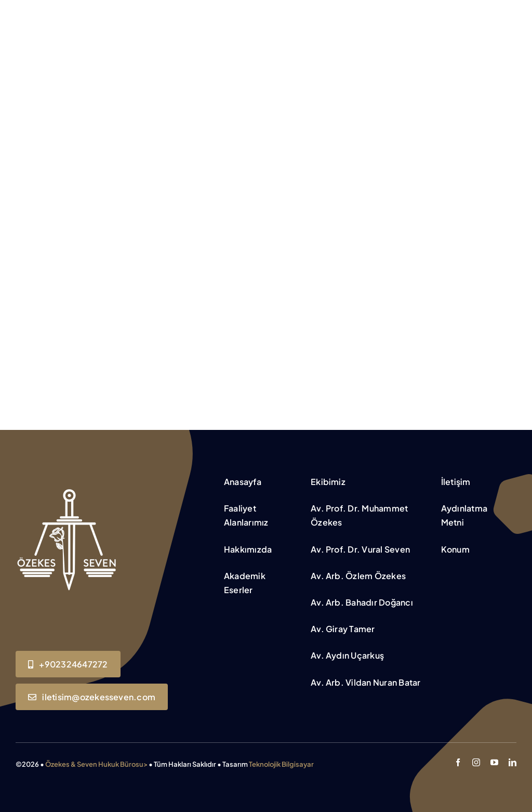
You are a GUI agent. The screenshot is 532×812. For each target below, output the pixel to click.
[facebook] (458, 762)
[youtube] (494, 762)
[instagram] (476, 762)
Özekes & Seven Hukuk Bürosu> (96, 764)
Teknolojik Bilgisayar (281, 764)
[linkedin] (513, 762)
